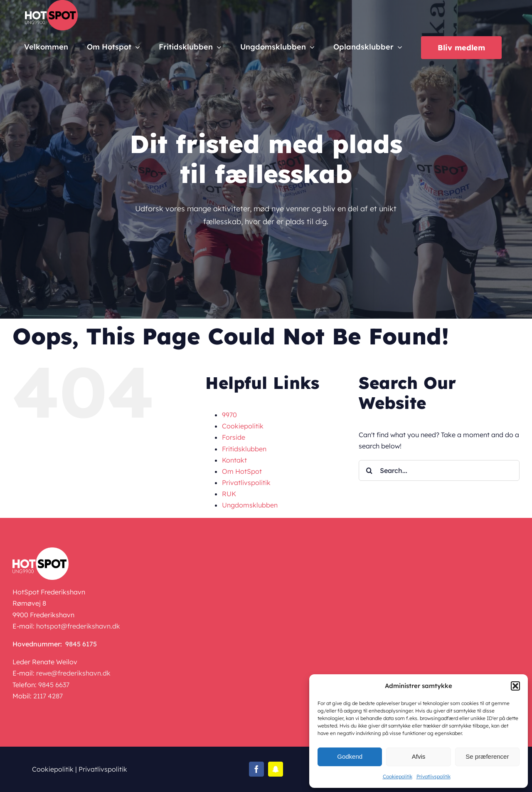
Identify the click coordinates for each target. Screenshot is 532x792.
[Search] (369, 470)
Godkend (350, 756)
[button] (515, 686)
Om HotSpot (242, 471)
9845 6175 (81, 644)
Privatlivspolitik (433, 776)
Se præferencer (487, 756)
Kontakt (234, 460)
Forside (234, 437)
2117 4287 (48, 696)
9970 (229, 415)
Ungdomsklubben (250, 505)
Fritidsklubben (244, 449)
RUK (229, 494)
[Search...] (439, 470)
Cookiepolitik (398, 776)
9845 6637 (54, 685)
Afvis (419, 756)
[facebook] (256, 769)
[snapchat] (276, 769)
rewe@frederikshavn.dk (73, 673)
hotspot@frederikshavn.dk (78, 626)
